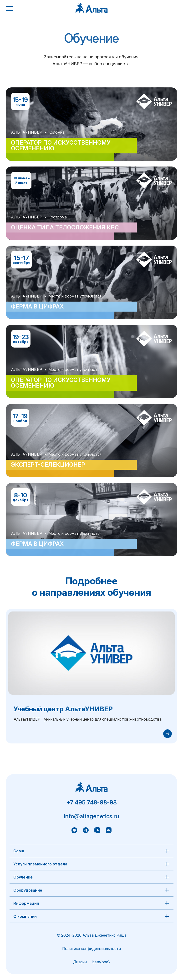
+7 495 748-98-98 (92, 802)
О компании (25, 916)
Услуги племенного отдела (40, 864)
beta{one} (101, 962)
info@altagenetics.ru (91, 816)
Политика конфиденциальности (91, 949)
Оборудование (28, 890)
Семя (19, 851)
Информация (26, 903)
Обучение (23, 877)
